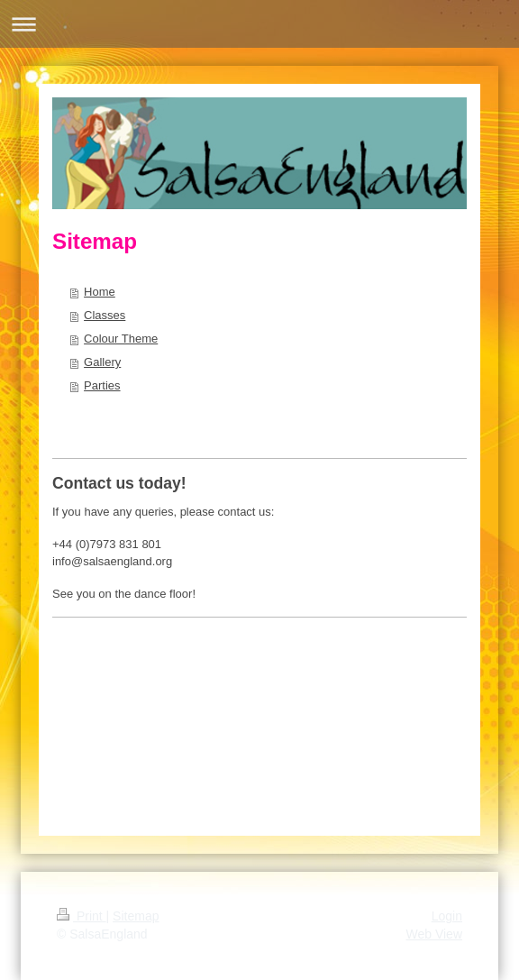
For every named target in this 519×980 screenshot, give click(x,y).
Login (447, 916)
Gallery (102, 362)
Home (100, 292)
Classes (105, 315)
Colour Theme (121, 339)
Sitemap (136, 916)
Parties (102, 385)
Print (82, 916)
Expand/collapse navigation (259, 24)
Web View (434, 934)
